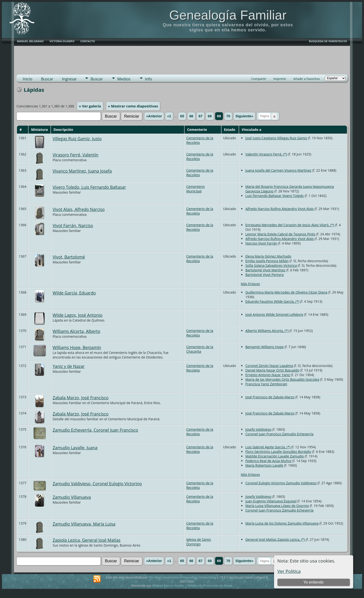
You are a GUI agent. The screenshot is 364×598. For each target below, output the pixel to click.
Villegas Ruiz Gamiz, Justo (77, 139)
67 (200, 116)
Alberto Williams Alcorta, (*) (267, 331)
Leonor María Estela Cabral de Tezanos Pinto (280, 234)
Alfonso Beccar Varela (168, 586)
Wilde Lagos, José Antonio (78, 315)
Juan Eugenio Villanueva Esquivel (271, 501)
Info (148, 79)
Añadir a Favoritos (306, 79)
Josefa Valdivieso (258, 429)
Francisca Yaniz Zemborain (266, 384)
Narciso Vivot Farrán (261, 243)
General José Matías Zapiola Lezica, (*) (275, 539)
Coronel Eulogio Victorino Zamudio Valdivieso (281, 483)
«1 (169, 116)
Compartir (259, 79)
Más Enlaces (250, 284)
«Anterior (154, 116)
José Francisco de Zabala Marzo (270, 397)
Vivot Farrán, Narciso (73, 225)
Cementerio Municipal (196, 189)
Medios (124, 79)
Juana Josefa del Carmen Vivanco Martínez (278, 170)
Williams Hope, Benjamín (77, 347)
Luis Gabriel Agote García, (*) (268, 447)
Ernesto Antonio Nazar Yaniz (268, 375)
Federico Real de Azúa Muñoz (268, 461)
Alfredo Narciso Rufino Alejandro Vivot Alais (279, 209)
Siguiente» (244, 116)
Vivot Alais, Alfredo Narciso (79, 209)
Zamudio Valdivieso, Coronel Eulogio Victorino (97, 484)
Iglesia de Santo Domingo (199, 542)
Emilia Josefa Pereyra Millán (267, 261)
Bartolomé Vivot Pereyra (264, 275)
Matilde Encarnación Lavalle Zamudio (275, 456)
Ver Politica (289, 571)
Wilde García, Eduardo (74, 293)
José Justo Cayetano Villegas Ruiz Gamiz (276, 138)
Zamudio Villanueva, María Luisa (84, 524)
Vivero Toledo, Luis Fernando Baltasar (89, 187)
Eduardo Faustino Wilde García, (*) (272, 301)
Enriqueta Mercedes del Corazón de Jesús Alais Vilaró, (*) (290, 225)
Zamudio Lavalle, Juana (75, 448)
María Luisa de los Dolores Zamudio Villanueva (282, 523)
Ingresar (69, 79)
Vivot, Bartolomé (69, 257)
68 (210, 116)
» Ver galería (90, 106)
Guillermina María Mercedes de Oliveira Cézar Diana (286, 292)
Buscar (47, 79)
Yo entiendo (314, 582)
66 (191, 116)
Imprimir (280, 79)
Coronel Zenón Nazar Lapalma (269, 366)
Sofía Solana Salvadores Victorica (271, 265)
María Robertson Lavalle (264, 465)
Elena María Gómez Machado (268, 256)
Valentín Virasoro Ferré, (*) (266, 154)
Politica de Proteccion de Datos (210, 586)
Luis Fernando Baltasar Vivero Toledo (275, 196)
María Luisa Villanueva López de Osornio (277, 506)
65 (182, 116)
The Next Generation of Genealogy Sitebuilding (182, 577)
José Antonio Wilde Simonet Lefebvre (274, 314)
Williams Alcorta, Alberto (76, 331)
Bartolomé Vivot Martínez (265, 270)
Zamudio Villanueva (72, 497)
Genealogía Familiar (228, 15)
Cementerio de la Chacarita (200, 349)
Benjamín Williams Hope (264, 347)
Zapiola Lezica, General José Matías (86, 540)
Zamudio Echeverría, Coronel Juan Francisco (95, 430)
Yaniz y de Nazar (69, 366)
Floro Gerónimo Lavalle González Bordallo (278, 452)
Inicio (27, 79)
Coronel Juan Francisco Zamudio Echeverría (279, 434)
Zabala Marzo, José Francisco (81, 398)
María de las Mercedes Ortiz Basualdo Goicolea (282, 379)
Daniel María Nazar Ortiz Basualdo (272, 370)
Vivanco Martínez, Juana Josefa (82, 171)
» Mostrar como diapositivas (133, 106)
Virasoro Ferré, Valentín (76, 155)
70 (228, 116)
